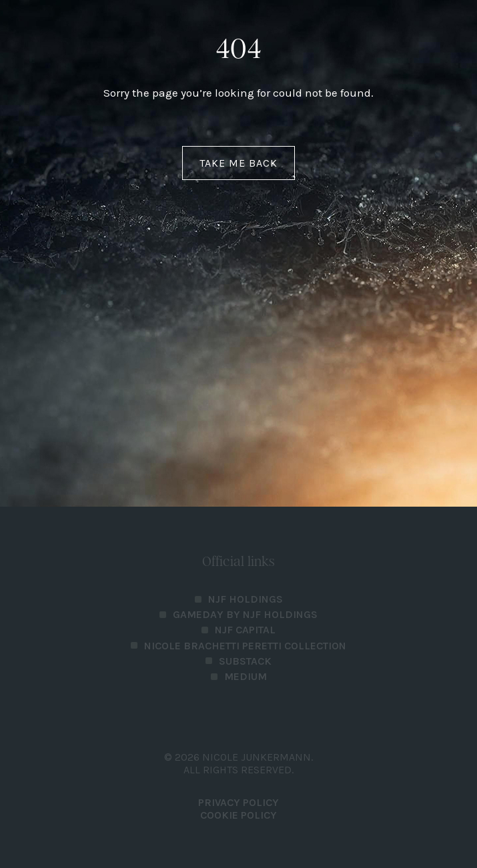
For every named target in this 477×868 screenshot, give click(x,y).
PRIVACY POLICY (238, 802)
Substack (245, 661)
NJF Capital (245, 630)
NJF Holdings (246, 599)
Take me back (238, 163)
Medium (246, 676)
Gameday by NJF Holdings (245, 614)
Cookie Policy (238, 815)
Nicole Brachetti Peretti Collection (245, 646)
